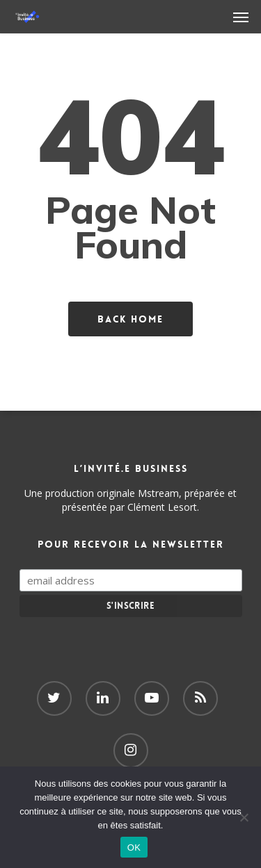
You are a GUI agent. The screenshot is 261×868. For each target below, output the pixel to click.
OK (134, 847)
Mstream (158, 493)
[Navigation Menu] (241, 17)
